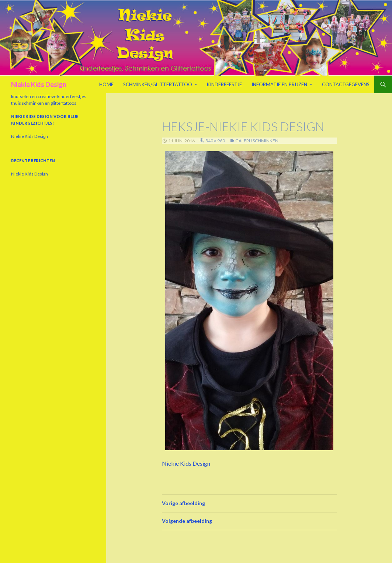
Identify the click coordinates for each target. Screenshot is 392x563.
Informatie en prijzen (279, 84)
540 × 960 (215, 141)
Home (106, 84)
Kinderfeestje (224, 84)
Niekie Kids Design (39, 84)
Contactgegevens (346, 84)
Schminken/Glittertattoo (158, 84)
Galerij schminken (257, 141)
